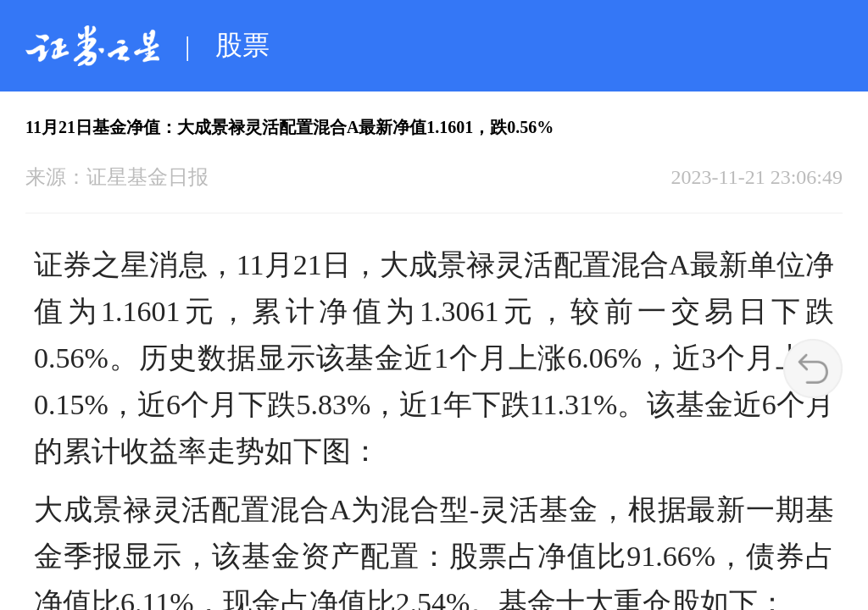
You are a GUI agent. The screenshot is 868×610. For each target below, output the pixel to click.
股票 (242, 45)
